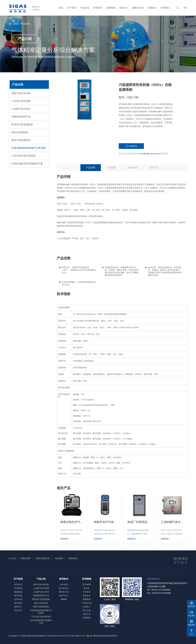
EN (185, 8)
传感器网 (59, 558)
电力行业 (87, 610)
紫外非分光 (64, 592)
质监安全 (87, 596)
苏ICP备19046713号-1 (77, 636)
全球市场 (18, 599)
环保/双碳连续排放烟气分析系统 (29, 148)
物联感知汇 (73, 558)
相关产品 (154, 168)
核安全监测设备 (20, 132)
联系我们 (165, 8)
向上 (191, 632)
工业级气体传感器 (21, 101)
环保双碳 (87, 618)
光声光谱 (64, 584)
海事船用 (87, 599)
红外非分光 (64, 588)
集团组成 (18, 592)
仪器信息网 (25, 558)
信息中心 (124, 8)
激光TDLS (64, 596)
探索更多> (65, 539)
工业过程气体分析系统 (23, 156)
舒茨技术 (98, 8)
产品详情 (91, 168)
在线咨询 (131, 146)
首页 (61, 8)
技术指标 (133, 168)
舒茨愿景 (18, 588)
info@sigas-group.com (151, 154)
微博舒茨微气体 (43, 558)
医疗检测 (87, 584)
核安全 (87, 588)
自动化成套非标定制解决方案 (27, 164)
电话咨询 (191, 604)
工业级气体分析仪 (21, 109)
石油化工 (87, 607)
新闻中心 (18, 607)
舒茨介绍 (18, 584)
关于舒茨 (72, 8)
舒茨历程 (18, 596)
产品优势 (112, 168)
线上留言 (191, 614)
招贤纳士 (152, 8)
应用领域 (111, 8)
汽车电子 (87, 592)
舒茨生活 (18, 610)
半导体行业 (87, 603)
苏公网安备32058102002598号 (103, 636)
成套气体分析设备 (21, 93)
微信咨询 (191, 623)
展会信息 (18, 603)
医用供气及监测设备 (22, 125)
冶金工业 (87, 614)
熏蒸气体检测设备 (21, 140)
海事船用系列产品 (21, 117)
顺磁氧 (64, 599)
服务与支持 (138, 8)
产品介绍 (85, 8)
